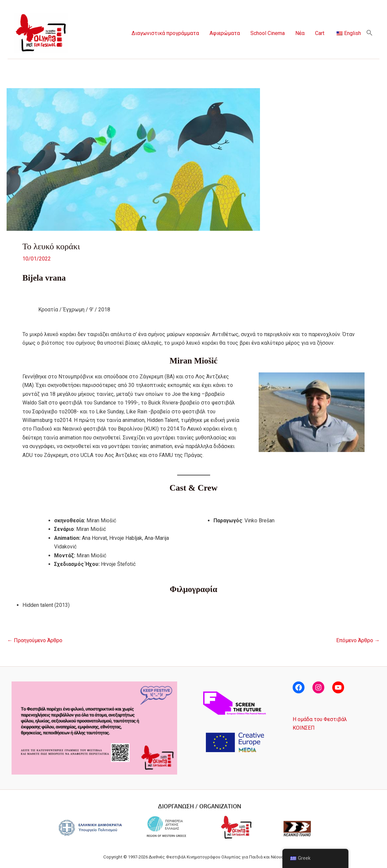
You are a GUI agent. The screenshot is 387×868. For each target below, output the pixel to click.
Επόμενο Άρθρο (358, 641)
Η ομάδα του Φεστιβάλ (320, 719)
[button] (370, 33)
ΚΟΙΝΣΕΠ (304, 728)
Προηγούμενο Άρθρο (35, 641)
